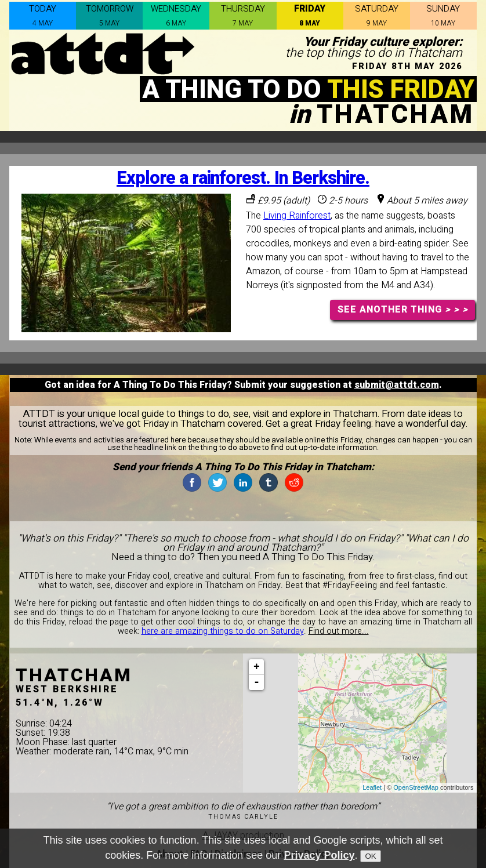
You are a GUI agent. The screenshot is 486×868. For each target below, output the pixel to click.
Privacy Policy (319, 855)
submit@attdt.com (397, 385)
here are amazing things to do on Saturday (223, 631)
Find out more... (339, 631)
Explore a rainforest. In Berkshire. (243, 178)
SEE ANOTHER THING (403, 310)
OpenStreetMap (416, 787)
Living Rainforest (297, 216)
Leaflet (372, 787)
